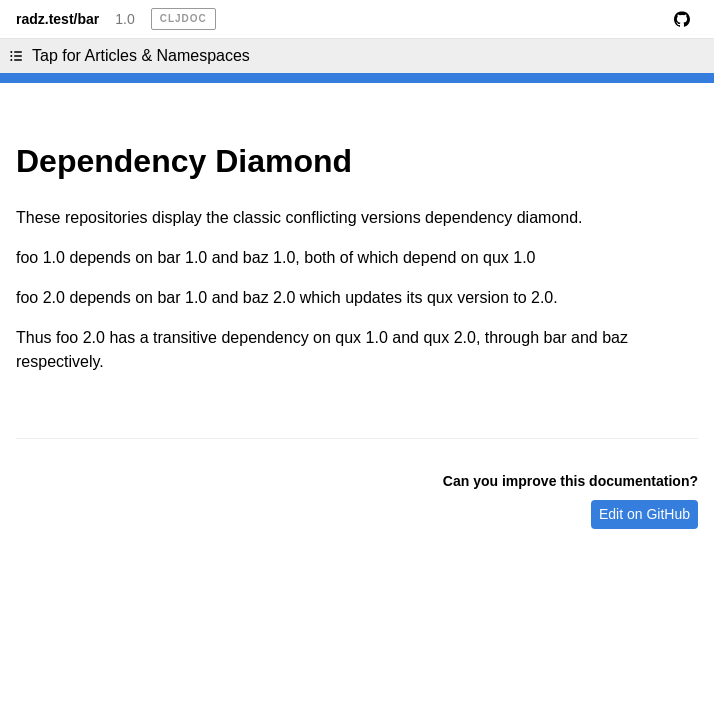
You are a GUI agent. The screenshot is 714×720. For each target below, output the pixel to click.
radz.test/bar (57, 19)
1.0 (124, 19)
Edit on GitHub (644, 514)
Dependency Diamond (184, 161)
